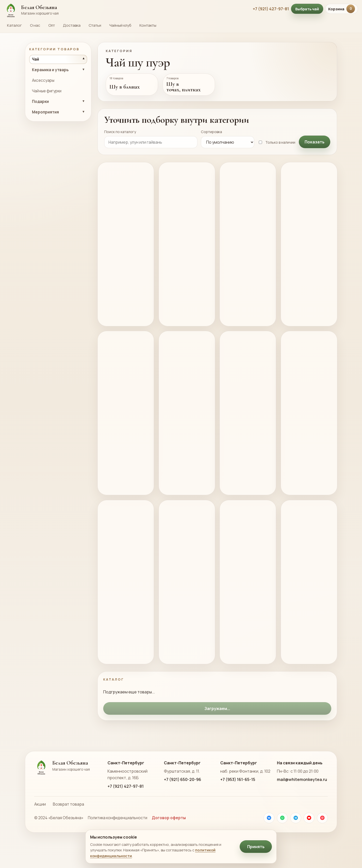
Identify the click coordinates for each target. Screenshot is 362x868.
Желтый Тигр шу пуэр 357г (122, 421)
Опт (52, 25)
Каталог (14, 25)
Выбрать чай (307, 9)
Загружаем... (217, 734)
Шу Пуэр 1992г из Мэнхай (308, 598)
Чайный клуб (120, 25)
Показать (315, 142)
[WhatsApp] (282, 843)
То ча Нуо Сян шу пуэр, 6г (307, 421)
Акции (40, 830)
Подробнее (115, 327)
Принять (256, 847)
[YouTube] (309, 843)
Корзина (342, 9)
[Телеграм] (296, 843)
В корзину (118, 315)
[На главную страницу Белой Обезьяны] (126, 9)
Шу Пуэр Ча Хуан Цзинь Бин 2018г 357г (123, 602)
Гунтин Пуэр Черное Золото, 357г (243, 424)
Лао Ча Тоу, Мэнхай (121, 243)
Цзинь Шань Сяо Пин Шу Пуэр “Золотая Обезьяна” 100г (186, 247)
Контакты (148, 25)
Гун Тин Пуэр (245, 240)
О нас (35, 25)
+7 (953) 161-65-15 (238, 805)
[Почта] (322, 843)
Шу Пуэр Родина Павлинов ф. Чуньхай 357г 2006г (243, 602)
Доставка (72, 25)
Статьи (95, 25)
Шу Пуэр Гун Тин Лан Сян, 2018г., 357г (305, 247)
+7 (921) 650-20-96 (183, 805)
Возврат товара (68, 830)
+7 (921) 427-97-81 (271, 9)
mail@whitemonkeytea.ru (302, 805)
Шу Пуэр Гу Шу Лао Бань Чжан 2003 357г (186, 602)
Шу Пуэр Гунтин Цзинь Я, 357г (183, 424)
